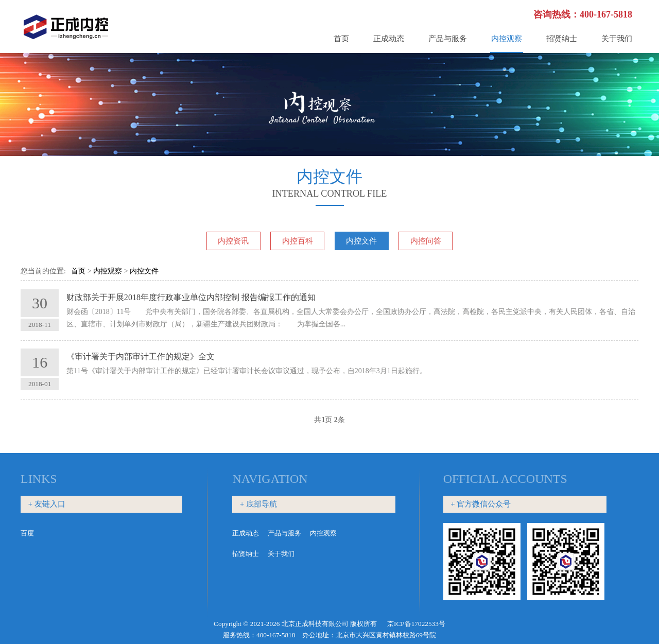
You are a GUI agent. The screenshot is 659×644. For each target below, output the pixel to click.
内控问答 (426, 241)
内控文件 (361, 241)
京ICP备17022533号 (416, 624)
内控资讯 (233, 241)
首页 (341, 39)
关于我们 (617, 39)
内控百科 (298, 241)
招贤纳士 (562, 39)
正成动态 (389, 39)
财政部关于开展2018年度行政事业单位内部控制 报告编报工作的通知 (191, 297)
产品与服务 (448, 39)
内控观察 (507, 39)
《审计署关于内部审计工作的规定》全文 (141, 356)
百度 (27, 533)
